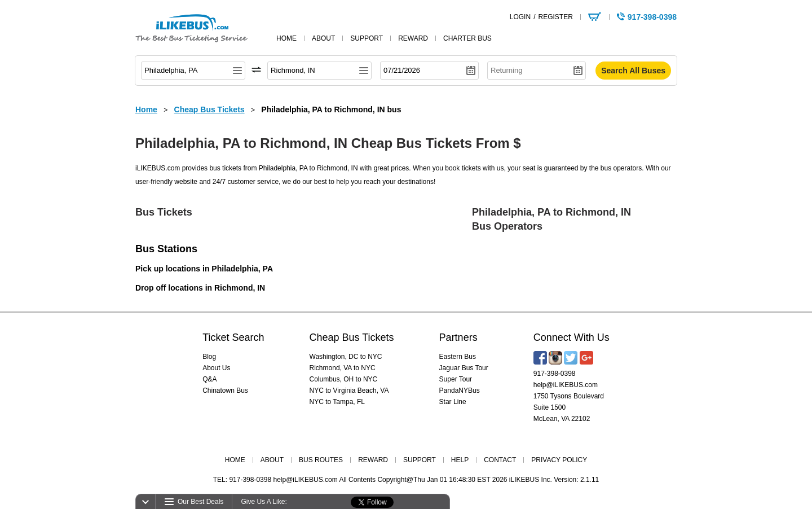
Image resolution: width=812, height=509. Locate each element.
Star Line (453, 402)
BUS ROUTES (321, 460)
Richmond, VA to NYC (343, 368)
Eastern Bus (458, 357)
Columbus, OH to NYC (344, 379)
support (367, 38)
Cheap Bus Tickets (352, 337)
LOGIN (520, 17)
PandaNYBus (460, 390)
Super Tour (456, 379)
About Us (216, 368)
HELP (460, 460)
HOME (235, 460)
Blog (209, 357)
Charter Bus (467, 38)
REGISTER (555, 17)
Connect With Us (572, 337)
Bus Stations (166, 249)
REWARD (373, 460)
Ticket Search (233, 337)
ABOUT (272, 460)
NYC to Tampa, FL (337, 402)
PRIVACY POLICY (559, 460)
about (323, 38)
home (286, 38)
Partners (458, 337)
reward (413, 38)
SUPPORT (420, 460)
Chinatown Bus (225, 390)
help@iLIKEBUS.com (566, 385)
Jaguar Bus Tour (464, 368)
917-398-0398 (555, 374)
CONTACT (500, 460)
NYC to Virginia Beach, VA (349, 390)
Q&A (209, 379)
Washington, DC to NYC (346, 357)
